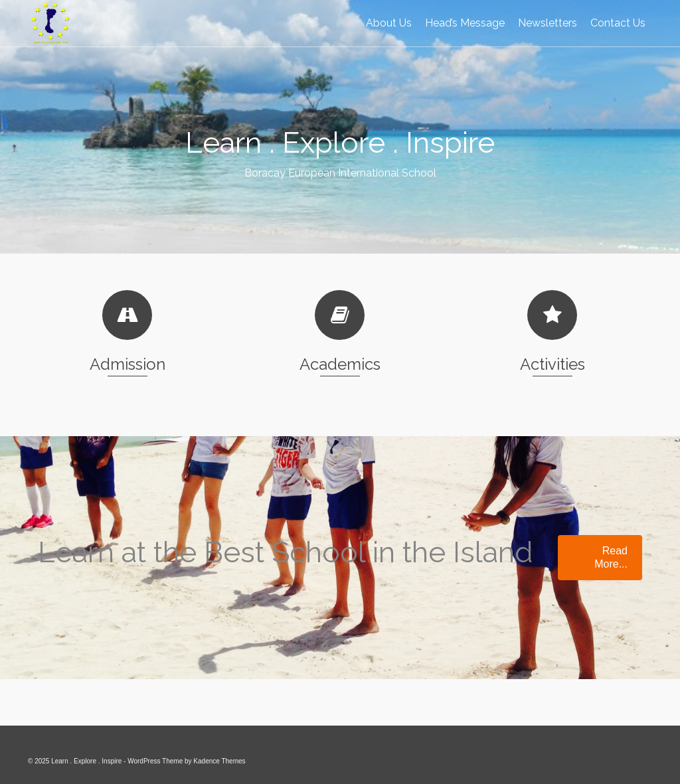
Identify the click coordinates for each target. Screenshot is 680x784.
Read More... (611, 557)
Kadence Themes (219, 761)
